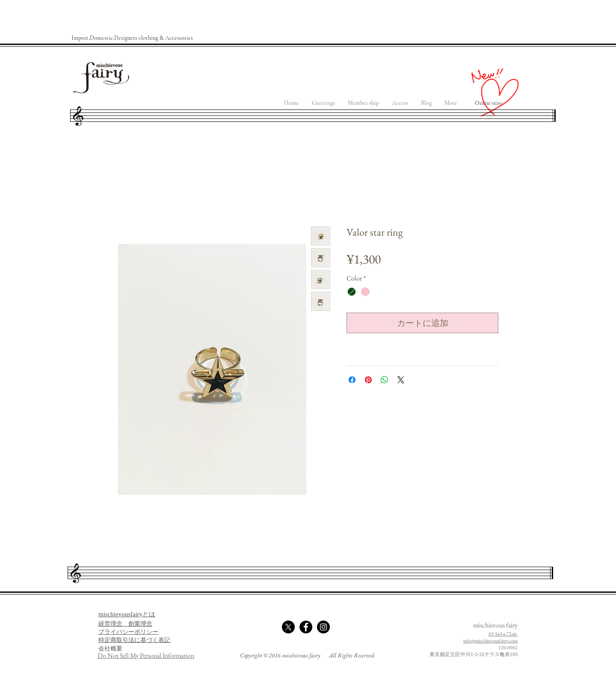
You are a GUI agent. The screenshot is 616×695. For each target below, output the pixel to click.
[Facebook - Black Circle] (306, 627)
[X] (288, 627)
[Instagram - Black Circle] (323, 627)
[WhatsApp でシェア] (385, 380)
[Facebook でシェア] (352, 380)
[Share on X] (401, 380)
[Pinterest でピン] (368, 380)
